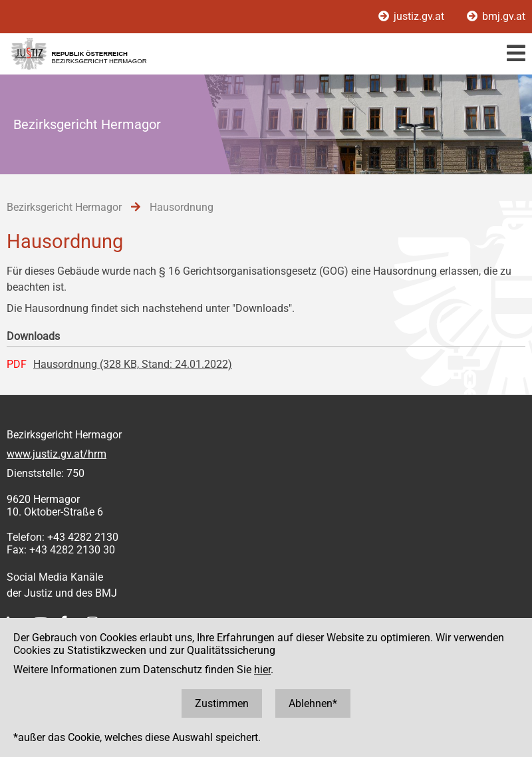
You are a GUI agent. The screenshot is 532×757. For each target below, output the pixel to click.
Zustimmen (222, 703)
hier (262, 670)
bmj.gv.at (496, 16)
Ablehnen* (313, 703)
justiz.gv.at (413, 16)
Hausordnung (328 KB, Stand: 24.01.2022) (133, 364)
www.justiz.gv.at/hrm (57, 454)
